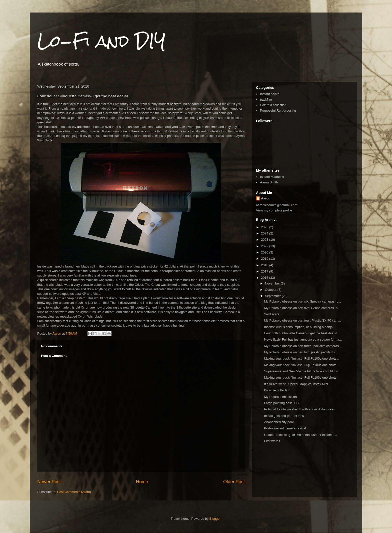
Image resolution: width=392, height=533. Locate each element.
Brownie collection (277, 390)
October (271, 290)
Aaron (266, 198)
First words (272, 441)
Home (142, 482)
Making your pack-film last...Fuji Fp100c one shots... (301, 358)
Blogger (215, 519)
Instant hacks (270, 94)
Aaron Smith (269, 182)
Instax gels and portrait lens (284, 416)
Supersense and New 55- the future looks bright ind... (302, 371)
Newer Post (49, 482)
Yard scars (272, 314)
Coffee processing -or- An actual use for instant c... (300, 435)
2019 (265, 259)
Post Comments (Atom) (74, 492)
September (273, 296)
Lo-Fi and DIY (101, 41)
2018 (265, 265)
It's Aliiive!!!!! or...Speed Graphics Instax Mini (296, 384)
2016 (265, 278)
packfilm (266, 99)
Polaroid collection (273, 105)
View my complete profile (274, 210)
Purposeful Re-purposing (278, 110)
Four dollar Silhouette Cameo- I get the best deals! (300, 333)
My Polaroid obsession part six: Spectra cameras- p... (302, 301)
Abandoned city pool (279, 422)
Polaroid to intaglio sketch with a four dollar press (299, 409)
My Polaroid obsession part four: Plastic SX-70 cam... (302, 320)
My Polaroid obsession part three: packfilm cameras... (303, 346)
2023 (265, 240)
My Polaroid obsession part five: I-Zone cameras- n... (302, 308)
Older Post (234, 482)
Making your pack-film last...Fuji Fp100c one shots (300, 377)
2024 (265, 233)
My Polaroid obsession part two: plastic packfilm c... (301, 352)
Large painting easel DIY (282, 403)
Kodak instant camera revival (285, 428)
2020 (265, 252)
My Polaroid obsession (280, 397)
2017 (265, 271)
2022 (265, 246)
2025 (265, 227)
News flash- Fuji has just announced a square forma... (303, 339)
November (273, 283)
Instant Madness (272, 177)
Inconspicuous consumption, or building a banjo (298, 327)
